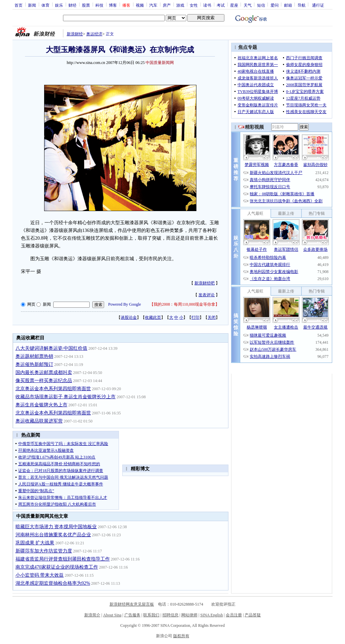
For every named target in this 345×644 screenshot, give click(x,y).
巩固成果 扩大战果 (35, 543)
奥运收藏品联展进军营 (39, 421)
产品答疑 (253, 615)
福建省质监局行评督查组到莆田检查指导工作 (63, 559)
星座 (234, 5)
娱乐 (59, 5)
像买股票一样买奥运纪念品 (44, 381)
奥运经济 (94, 34)
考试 (221, 5)
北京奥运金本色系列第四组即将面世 (53, 389)
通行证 (318, 5)
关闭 (212, 317)
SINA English (211, 615)
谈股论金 (129, 317)
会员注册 (234, 615)
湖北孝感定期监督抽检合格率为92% (53, 583)
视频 (140, 5)
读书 (207, 5)
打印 (195, 317)
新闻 (32, 5)
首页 (19, 5)
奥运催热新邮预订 (34, 364)
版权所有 (181, 636)
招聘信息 (170, 615)
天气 (248, 5)
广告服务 (132, 615)
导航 (302, 5)
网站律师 (189, 615)
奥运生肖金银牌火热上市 (41, 405)
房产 (167, 5)
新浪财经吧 (205, 283)
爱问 (275, 5)
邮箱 (288, 5)
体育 (45, 5)
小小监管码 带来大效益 (40, 575)
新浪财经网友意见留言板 (132, 604)
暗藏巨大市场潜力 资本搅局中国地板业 (56, 527)
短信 (261, 5)
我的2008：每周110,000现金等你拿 (184, 304)
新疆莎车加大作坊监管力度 (44, 551)
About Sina (112, 615)
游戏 (180, 5)
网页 (31, 304)
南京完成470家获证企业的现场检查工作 (57, 567)
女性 (194, 5)
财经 (72, 5)
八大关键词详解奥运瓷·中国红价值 (52, 348)
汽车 (153, 5)
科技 (99, 5)
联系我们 (151, 615)
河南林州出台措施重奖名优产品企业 (53, 535)
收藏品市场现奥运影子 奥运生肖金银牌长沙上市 (66, 397)
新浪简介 (92, 615)
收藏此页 (153, 317)
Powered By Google (124, 304)
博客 (113, 5)
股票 (86, 5)
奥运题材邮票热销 (34, 356)
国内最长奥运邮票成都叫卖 (44, 372)
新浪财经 (75, 34)
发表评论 (207, 295)
